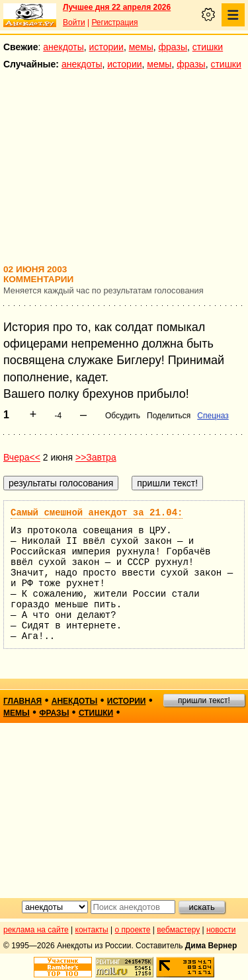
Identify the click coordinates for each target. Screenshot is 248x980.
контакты (92, 930)
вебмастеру (178, 930)
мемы (141, 47)
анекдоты (63, 47)
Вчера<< (22, 457)
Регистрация (114, 22)
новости (221, 930)
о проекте (133, 930)
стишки (208, 47)
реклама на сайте (36, 930)
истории (106, 47)
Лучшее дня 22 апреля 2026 (117, 7)
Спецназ (213, 416)
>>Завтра (96, 457)
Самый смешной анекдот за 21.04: (97, 513)
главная (22, 701)
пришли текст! (204, 700)
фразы (173, 47)
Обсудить (123, 416)
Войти (74, 22)
